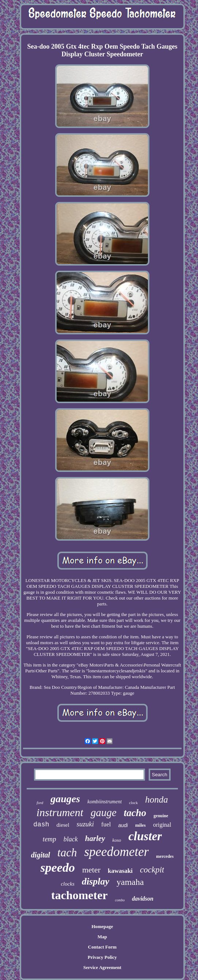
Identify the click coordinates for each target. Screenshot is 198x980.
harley (95, 838)
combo (120, 900)
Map (102, 937)
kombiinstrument (104, 802)
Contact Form (102, 947)
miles (140, 825)
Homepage (102, 926)
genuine (161, 816)
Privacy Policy (102, 957)
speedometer (116, 852)
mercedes (165, 856)
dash (41, 825)
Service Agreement (102, 967)
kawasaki (120, 871)
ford (40, 803)
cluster (145, 836)
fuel (106, 824)
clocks (67, 884)
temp (49, 839)
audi (123, 825)
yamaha (130, 882)
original (162, 825)
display (96, 881)
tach (67, 853)
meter (91, 870)
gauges (65, 799)
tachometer (79, 895)
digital (41, 855)
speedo (58, 868)
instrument (60, 812)
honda (157, 799)
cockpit (152, 870)
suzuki (85, 824)
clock (133, 803)
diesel (63, 825)
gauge (104, 812)
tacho (135, 813)
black (71, 839)
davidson (143, 899)
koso (117, 840)
